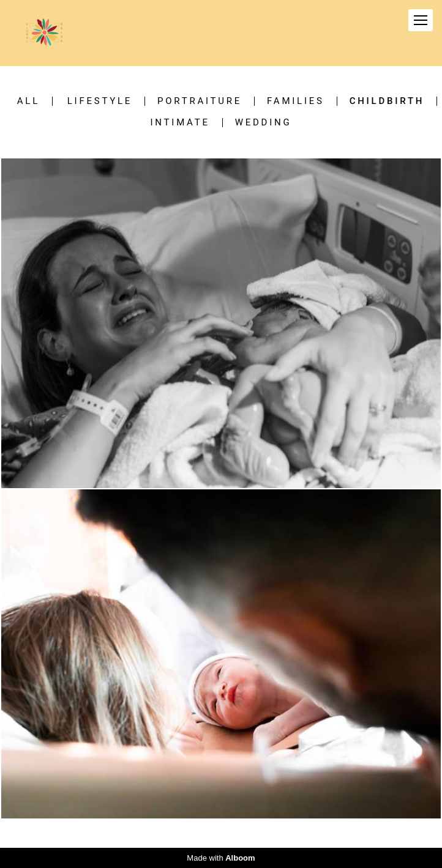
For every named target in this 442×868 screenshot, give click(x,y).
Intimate (180, 123)
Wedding (264, 123)
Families (296, 101)
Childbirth (387, 101)
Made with (221, 858)
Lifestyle (100, 101)
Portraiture (200, 101)
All (28, 101)
